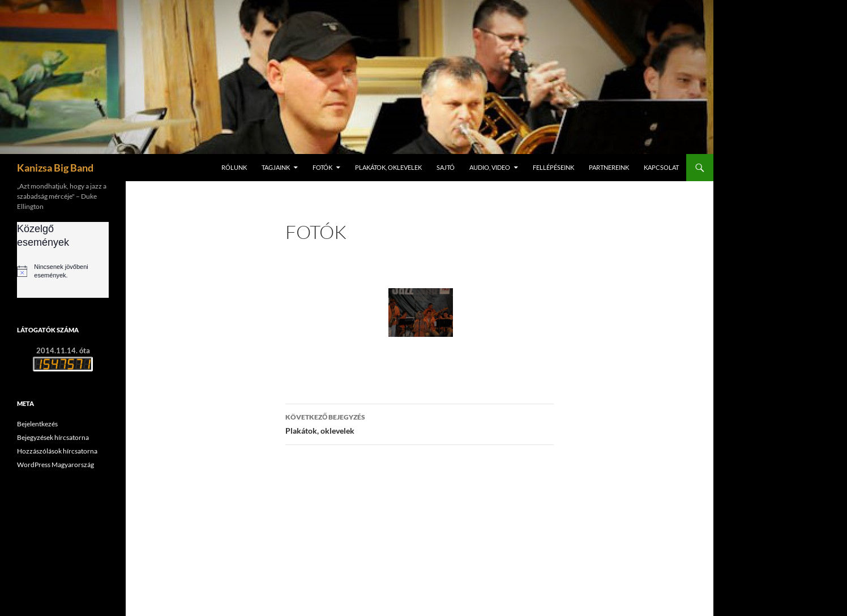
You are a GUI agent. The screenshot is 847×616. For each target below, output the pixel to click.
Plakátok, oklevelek (388, 167)
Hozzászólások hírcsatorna (57, 451)
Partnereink (609, 167)
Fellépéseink (553, 167)
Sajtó (446, 167)
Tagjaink (276, 167)
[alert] (63, 271)
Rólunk (234, 167)
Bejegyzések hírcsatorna (53, 437)
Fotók (322, 167)
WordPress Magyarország (55, 465)
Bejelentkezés (37, 424)
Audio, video (490, 167)
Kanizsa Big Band (55, 168)
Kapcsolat (661, 167)
